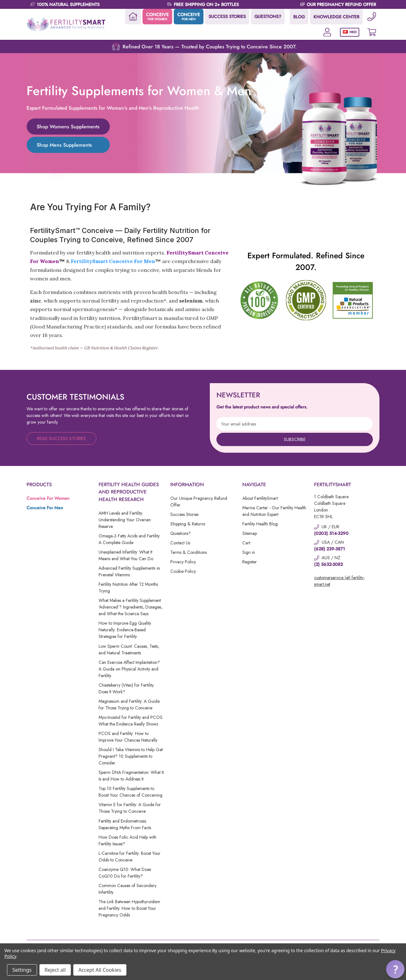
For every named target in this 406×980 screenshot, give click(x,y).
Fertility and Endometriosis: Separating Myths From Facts (125, 824)
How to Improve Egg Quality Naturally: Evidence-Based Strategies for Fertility (125, 630)
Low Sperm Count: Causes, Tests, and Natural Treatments (129, 649)
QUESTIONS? (267, 16)
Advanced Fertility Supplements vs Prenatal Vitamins (129, 571)
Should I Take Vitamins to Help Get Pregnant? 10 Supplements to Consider (131, 756)
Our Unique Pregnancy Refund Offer (199, 502)
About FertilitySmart (260, 498)
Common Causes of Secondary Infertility (127, 889)
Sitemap (250, 533)
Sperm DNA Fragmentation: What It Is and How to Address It (131, 776)
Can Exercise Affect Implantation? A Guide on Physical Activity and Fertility (129, 669)
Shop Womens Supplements (68, 126)
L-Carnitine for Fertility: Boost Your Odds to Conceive (130, 857)
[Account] (327, 32)
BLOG (299, 17)
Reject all (55, 970)
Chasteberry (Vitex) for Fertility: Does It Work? (127, 688)
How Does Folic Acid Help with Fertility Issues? (127, 840)
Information (187, 484)
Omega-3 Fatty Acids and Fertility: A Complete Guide (130, 539)
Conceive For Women (48, 498)
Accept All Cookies (100, 970)
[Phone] (372, 17)
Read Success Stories (61, 438)
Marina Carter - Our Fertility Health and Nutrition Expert (274, 511)
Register (250, 562)
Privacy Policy (183, 562)
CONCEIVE (157, 16)
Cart (246, 543)
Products (39, 484)
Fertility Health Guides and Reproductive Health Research (129, 492)
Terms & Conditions (188, 552)
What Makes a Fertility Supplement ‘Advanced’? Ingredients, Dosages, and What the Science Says (130, 607)
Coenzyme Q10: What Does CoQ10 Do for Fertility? (125, 873)
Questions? (181, 533)
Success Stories (184, 514)
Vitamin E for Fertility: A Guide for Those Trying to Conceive (130, 808)
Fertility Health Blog (260, 524)
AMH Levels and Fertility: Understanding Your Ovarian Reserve (125, 520)
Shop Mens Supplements (64, 145)
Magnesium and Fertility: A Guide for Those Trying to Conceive (129, 704)
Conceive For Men (45, 508)
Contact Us (180, 543)
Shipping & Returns (188, 524)
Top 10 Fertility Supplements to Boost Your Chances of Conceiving (130, 792)
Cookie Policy (183, 571)
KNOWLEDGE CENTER (336, 17)
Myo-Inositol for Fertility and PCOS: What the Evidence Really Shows (131, 721)
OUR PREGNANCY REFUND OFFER (341, 4)
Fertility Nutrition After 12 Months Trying (128, 588)
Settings (22, 970)
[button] (395, 969)
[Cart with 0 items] (372, 32)
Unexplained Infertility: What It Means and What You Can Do (126, 555)
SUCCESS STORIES (227, 16)
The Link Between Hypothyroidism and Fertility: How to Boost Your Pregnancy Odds (129, 908)
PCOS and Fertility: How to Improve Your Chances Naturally (128, 737)
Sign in (249, 552)
